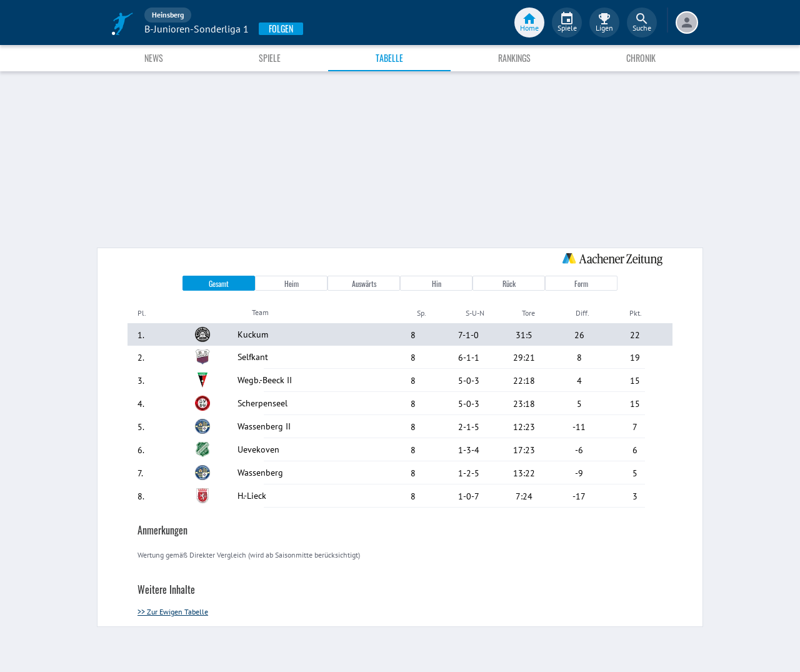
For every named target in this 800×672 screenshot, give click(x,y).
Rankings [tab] (514, 58)
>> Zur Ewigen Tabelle (173, 612)
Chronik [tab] (641, 58)
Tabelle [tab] (389, 58)
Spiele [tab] (270, 58)
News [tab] (154, 58)
